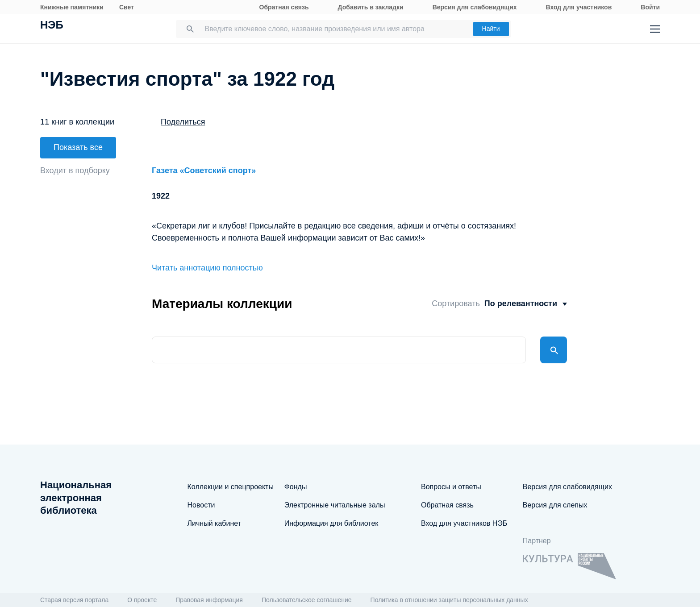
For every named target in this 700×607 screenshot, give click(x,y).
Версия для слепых (555, 505)
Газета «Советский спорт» (204, 170)
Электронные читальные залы (335, 505)
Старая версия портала (74, 600)
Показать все (78, 147)
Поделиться (183, 122)
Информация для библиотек (331, 523)
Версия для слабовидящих (475, 7)
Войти (650, 7)
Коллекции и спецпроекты (231, 487)
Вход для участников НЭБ (464, 523)
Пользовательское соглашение (307, 600)
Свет (127, 7)
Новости (201, 505)
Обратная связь (284, 7)
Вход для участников (579, 7)
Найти (491, 29)
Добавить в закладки (371, 7)
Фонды (296, 487)
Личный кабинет (214, 523)
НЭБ (52, 26)
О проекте (142, 600)
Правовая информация (209, 600)
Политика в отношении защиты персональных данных (449, 600)
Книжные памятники (72, 7)
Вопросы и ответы (451, 487)
